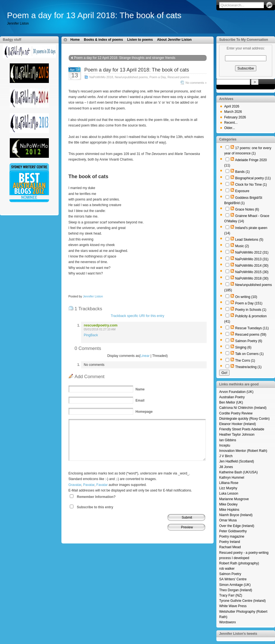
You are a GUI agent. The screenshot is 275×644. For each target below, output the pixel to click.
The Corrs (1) (245, 361)
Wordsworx (228, 622)
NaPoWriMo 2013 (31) (252, 259)
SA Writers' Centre (233, 579)
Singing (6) (243, 347)
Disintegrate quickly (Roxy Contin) (244, 419)
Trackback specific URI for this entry (138, 316)
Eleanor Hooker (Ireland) (237, 424)
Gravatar (75, 485)
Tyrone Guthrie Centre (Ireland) (242, 601)
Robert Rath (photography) (239, 563)
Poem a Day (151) (249, 303)
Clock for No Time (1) (251, 185)
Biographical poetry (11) (253, 178)
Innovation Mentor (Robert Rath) (243, 451)
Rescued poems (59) (251, 335)
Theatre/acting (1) (248, 367)
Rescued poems (178, 77)
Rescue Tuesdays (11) (252, 328)
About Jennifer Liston (174, 40)
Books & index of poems (103, 40)
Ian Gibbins (228, 440)
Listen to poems (140, 40)
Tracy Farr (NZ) (231, 595)
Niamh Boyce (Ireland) (236, 515)
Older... (230, 128)
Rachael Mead (230, 547)
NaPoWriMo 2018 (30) (252, 278)
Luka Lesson (229, 493)
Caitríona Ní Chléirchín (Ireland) (243, 408)
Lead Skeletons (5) (249, 240)
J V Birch (226, 456)
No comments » (196, 83)
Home (75, 40)
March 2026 (233, 112)
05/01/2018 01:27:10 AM (100, 329)
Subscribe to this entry (95, 507)
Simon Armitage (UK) (235, 585)
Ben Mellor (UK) (231, 402)
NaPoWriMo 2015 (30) (252, 272)
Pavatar (89, 485)
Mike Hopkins (229, 510)
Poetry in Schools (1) (251, 310)
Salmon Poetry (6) (249, 341)
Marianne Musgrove (234, 499)
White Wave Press (233, 606)
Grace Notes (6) (247, 209)
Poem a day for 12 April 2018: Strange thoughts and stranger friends (125, 58)
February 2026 (235, 117)
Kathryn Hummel (232, 478)
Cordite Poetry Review (236, 413)
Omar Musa (228, 520)
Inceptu (225, 445)
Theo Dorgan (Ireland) (236, 590)
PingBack (91, 335)
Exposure (242, 191)
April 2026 (232, 106)
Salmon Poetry (230, 574)
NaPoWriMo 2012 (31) (252, 252)
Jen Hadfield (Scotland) (237, 461)
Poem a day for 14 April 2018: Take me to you (167, 63)
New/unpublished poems (131, 77)
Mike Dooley (228, 504)
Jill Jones (226, 467)
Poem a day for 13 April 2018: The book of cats (94, 15)
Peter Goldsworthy (233, 531)
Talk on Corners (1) (249, 354)
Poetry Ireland (230, 542)
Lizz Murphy (228, 488)
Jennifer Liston (93, 296)
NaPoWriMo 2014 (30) (252, 266)
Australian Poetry (232, 397)
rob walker (227, 569)
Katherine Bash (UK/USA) (238, 472)
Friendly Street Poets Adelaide (242, 429)
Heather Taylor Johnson (237, 435)
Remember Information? (96, 497)
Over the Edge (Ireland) (237, 526)
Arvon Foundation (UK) (236, 392)
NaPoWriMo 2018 (101, 77)
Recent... (231, 123)
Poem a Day (158, 77)
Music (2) (242, 246)
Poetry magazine (232, 536)
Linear (145, 356)
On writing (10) (246, 297)
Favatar (102, 485)
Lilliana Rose (229, 483)
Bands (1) (242, 172)
